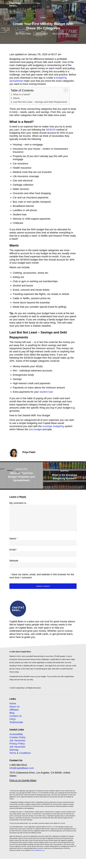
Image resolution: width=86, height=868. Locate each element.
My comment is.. (18, 503)
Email (13, 550)
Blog (12, 713)
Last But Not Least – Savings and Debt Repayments (40, 102)
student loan (46, 392)
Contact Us (16, 716)
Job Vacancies (17, 740)
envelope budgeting (53, 426)
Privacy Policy (17, 744)
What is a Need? (22, 94)
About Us (15, 707)
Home (13, 703)
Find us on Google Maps (23, 780)
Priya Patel (25, 34)
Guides (43, 17)
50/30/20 (51, 130)
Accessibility (16, 734)
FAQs (12, 719)
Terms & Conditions (20, 753)
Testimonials (16, 722)
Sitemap (14, 750)
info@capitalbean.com (22, 768)
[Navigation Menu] (75, 4)
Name (13, 539)
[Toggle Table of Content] (65, 90)
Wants (16, 98)
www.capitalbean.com (38, 850)
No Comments (60, 34)
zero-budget (35, 429)
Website (14, 561)
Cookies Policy (17, 737)
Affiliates (14, 710)
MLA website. (62, 823)
